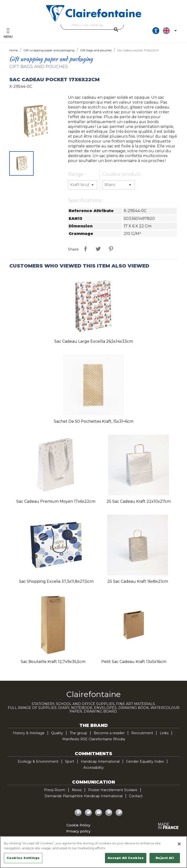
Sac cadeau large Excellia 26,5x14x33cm (94, 341)
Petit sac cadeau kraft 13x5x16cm (134, 662)
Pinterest (111, 249)
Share (85, 249)
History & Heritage (29, 733)
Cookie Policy (78, 825)
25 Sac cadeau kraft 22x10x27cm (139, 501)
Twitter (88, 813)
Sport (70, 761)
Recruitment (142, 733)
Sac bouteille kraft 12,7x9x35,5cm (53, 662)
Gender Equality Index (145, 761)
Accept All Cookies (126, 858)
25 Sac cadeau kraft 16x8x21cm (138, 581)
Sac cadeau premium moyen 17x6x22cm (56, 501)
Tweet (98, 249)
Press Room (55, 790)
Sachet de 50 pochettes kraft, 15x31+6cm (94, 421)
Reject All (165, 858)
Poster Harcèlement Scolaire (113, 790)
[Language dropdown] (171, 31)
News (77, 790)
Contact (136, 796)
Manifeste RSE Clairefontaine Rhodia (94, 739)
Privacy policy (78, 831)
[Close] (179, 844)
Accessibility (93, 768)
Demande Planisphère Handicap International (84, 796)
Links (164, 733)
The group (78, 733)
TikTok (119, 813)
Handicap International (100, 761)
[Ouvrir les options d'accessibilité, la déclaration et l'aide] (156, 31)
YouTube (99, 813)
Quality (57, 733)
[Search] (92, 25)
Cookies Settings (23, 858)
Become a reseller (109, 733)
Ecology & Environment (38, 761)
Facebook (78, 813)
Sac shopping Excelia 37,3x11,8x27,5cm (56, 581)
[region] (93, 852)
